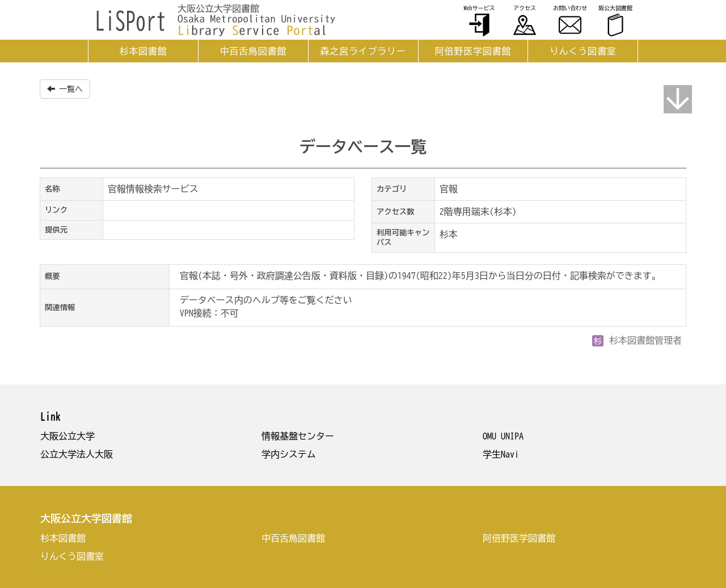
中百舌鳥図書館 (253, 51)
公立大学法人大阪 (77, 454)
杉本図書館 (143, 51)
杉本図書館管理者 (637, 340)
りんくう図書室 (583, 51)
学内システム (289, 454)
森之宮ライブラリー (363, 51)
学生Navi (501, 454)
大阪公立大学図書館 (86, 518)
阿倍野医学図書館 (473, 51)
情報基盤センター (298, 436)
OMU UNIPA (503, 436)
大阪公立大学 (67, 436)
